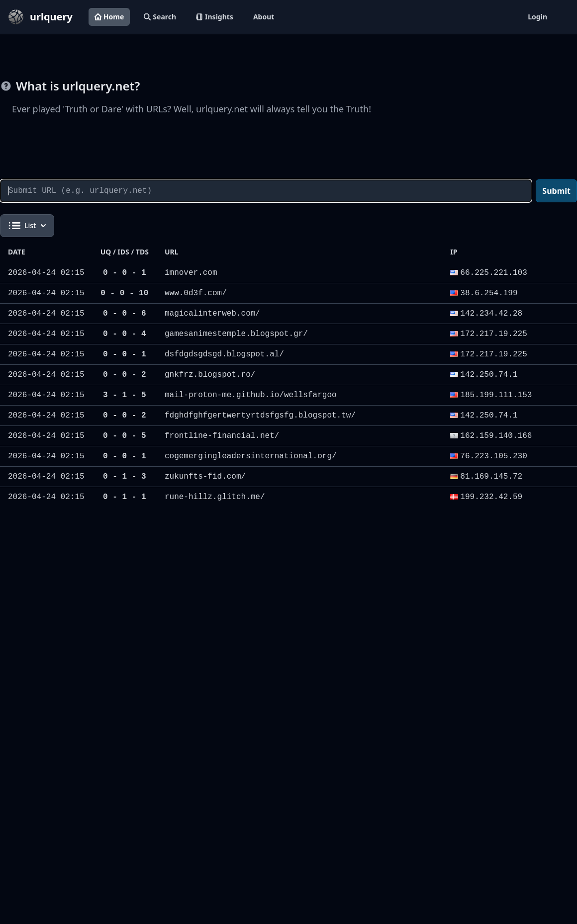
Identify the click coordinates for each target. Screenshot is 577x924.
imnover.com (191, 273)
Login (537, 17)
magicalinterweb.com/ (212, 314)
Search (160, 17)
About (264, 17)
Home (109, 17)
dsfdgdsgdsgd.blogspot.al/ (224, 354)
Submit (556, 191)
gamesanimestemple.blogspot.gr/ (236, 334)
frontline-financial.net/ (222, 436)
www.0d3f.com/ (196, 293)
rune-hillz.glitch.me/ (215, 497)
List (27, 226)
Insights (215, 17)
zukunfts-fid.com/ (205, 477)
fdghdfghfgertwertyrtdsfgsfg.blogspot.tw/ (260, 416)
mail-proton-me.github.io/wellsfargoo (251, 395)
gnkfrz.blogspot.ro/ (210, 375)
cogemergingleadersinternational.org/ (251, 456)
